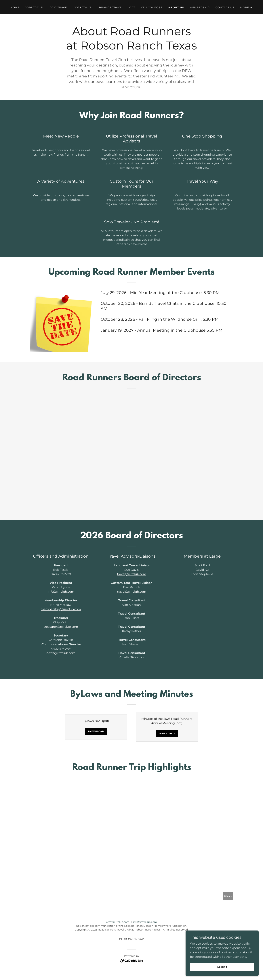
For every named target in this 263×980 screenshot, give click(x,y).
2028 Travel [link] (84, 7)
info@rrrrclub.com (61, 592)
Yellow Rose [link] (152, 7)
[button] (246, 7)
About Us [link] (176, 7)
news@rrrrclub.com (61, 653)
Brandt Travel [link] (111, 7)
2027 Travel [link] (59, 7)
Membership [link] (200, 7)
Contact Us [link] (225, 7)
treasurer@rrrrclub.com (61, 627)
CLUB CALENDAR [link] (132, 939)
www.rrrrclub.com (118, 922)
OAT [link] (132, 7)
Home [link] (15, 7)
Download (96, 731)
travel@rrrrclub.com (132, 574)
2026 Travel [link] (35, 7)
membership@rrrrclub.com (61, 609)
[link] (132, 960)
